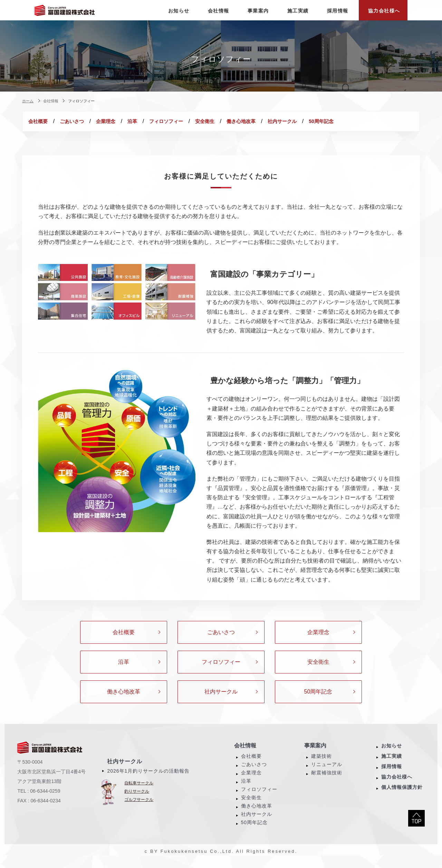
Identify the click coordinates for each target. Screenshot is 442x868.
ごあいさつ (87, 121)
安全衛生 (262, 121)
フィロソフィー (213, 121)
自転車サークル (139, 791)
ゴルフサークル (139, 808)
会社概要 (43, 121)
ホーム (28, 101)
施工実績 (392, 764)
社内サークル (360, 121)
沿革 (169, 121)
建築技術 (321, 764)
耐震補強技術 (327, 781)
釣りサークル (137, 800)
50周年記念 (46, 130)
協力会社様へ (397, 785)
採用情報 (392, 775)
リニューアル (327, 773)
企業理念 (132, 121)
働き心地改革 (308, 121)
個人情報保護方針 (402, 795)
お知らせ (392, 754)
